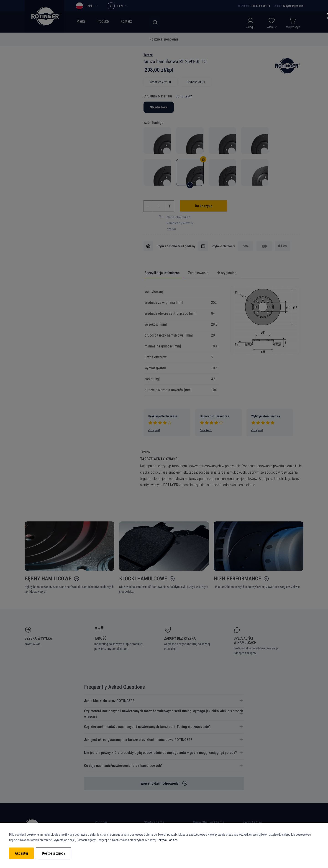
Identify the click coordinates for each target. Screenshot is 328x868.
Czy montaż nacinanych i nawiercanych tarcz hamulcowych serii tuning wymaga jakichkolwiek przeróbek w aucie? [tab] (164, 715)
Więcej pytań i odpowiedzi (160, 785)
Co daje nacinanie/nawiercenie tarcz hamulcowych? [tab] (123, 767)
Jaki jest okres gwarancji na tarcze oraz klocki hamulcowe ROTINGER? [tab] (138, 741)
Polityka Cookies (167, 840)
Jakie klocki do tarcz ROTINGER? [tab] (109, 702)
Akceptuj (21, 853)
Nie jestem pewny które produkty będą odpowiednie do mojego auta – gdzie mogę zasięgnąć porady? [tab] (160, 754)
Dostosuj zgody (54, 853)
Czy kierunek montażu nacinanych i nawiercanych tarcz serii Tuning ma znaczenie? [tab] (147, 728)
